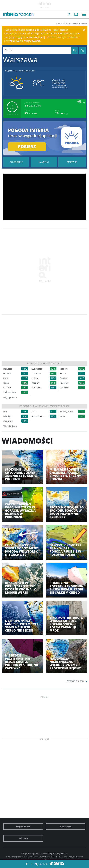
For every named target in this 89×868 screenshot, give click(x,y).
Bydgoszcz (37, 369)
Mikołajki (8, 416)
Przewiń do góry (75, 681)
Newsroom (65, 827)
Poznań (35, 383)
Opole (6, 383)
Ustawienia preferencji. (16, 857)
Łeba (34, 412)
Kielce (63, 374)
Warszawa (37, 388)
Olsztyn (64, 378)
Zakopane (8, 421)
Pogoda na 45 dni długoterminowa (44, 162)
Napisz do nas (23, 827)
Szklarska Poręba (39, 416)
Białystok (8, 369)
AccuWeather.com (78, 23)
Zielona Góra (10, 392)
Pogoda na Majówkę (72, 162)
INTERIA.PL (54, 857)
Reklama (23, 838)
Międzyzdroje (67, 412)
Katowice (36, 374)
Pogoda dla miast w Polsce (44, 363)
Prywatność (31, 857)
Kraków (64, 369)
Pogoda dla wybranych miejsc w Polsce (44, 406)
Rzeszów (64, 383)
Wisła (63, 416)
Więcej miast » (10, 397)
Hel (5, 412)
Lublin (35, 378)
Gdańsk (7, 374)
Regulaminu (62, 853)
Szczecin (7, 388)
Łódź (6, 378)
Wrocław (64, 388)
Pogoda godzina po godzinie (16, 162)
